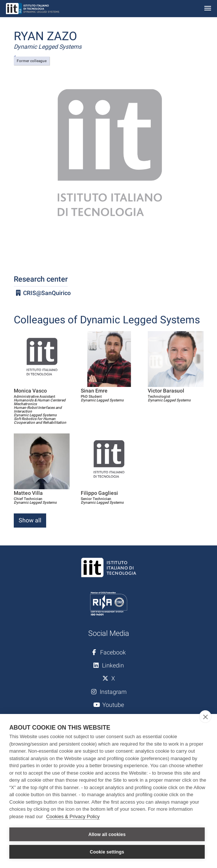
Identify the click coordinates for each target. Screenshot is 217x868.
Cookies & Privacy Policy (73, 816)
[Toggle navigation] (208, 9)
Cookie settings (107, 852)
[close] (205, 717)
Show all (30, 520)
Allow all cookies (107, 835)
